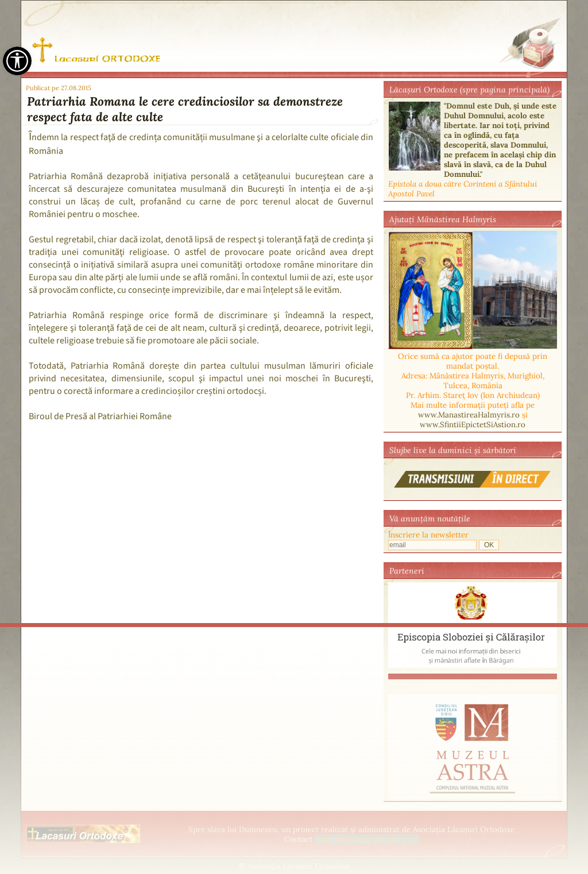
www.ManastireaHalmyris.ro (469, 415)
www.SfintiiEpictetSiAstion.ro (473, 425)
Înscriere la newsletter (428, 535)
